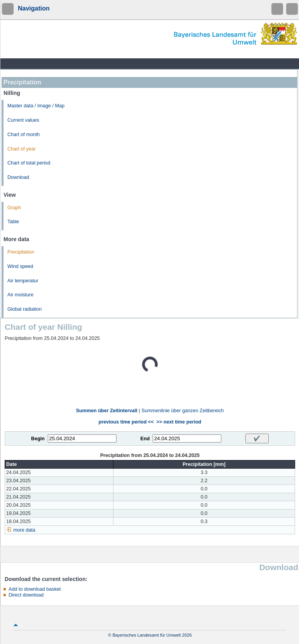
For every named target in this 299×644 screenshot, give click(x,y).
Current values (23, 120)
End (145, 439)
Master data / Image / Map (36, 106)
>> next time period (179, 422)
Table (13, 222)
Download (18, 177)
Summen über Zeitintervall (107, 411)
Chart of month (23, 135)
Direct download (26, 595)
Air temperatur (23, 281)
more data (24, 530)
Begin (38, 439)
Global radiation (24, 309)
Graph (14, 208)
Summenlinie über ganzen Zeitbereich (183, 411)
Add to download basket (35, 589)
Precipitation (21, 252)
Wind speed (20, 266)
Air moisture (20, 295)
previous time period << (126, 422)
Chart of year (22, 149)
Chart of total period (29, 163)
